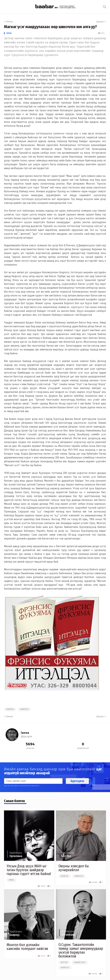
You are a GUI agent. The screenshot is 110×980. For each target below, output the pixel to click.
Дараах (101, 22)
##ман (11, 880)
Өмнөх (8, 22)
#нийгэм (10, 709)
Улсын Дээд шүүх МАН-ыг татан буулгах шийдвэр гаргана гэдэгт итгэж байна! (29, 870)
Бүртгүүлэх (77, 781)
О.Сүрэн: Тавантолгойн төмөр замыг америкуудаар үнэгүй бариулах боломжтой (81, 950)
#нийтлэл (24, 709)
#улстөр (64, 962)
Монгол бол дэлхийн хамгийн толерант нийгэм (27, 947)
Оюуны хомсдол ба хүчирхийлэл (74, 868)
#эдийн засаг (80, 962)
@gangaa (26, 736)
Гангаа (9, 33)
